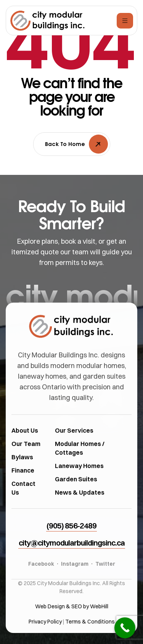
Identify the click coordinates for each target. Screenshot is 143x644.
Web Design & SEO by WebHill (72, 622)
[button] (71, 542)
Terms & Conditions (90, 637)
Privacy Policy (45, 637)
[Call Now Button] (125, 628)
